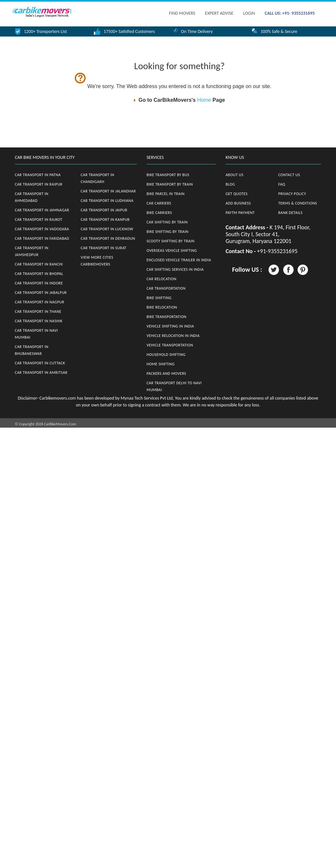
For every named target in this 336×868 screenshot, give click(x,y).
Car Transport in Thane (38, 312)
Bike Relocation (162, 307)
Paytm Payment (240, 213)
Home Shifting (161, 364)
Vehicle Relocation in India (173, 336)
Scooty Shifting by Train (171, 241)
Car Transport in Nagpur (40, 302)
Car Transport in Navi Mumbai (37, 334)
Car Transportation (166, 288)
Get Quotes (237, 194)
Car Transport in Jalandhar (108, 191)
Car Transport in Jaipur (104, 210)
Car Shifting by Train (167, 222)
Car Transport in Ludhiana (107, 201)
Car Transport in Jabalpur (41, 293)
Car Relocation (162, 279)
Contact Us (289, 175)
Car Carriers (159, 203)
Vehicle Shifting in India (170, 326)
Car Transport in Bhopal (39, 274)
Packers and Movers (167, 373)
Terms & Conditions (298, 203)
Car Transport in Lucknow (107, 229)
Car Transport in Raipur (39, 184)
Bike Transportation (167, 317)
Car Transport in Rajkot (39, 220)
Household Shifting (166, 355)
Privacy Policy (292, 194)
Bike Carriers (159, 213)
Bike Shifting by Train (168, 232)
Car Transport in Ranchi (39, 264)
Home (204, 100)
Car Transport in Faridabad (42, 238)
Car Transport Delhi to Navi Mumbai (174, 386)
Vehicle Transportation (170, 345)
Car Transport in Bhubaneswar (32, 350)
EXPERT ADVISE (219, 13)
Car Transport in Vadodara (42, 229)
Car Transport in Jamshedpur (32, 251)
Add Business (238, 203)
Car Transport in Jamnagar (42, 210)
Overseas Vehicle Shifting (172, 251)
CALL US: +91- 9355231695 (290, 13)
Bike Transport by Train (170, 184)
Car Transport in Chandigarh (98, 178)
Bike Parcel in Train (166, 194)
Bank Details (291, 213)
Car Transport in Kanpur (105, 220)
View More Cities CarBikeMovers (97, 261)
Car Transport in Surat (104, 248)
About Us (234, 175)
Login (249, 13)
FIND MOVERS (182, 13)
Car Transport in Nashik (39, 321)
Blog (230, 184)
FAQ (282, 184)
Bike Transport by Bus (168, 175)
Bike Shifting (159, 298)
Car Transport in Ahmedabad (32, 197)
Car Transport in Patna (38, 175)
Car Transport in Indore (39, 283)
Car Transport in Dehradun (108, 238)
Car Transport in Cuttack (40, 363)
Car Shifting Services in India (175, 269)
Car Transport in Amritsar (41, 373)
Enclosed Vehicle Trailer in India (179, 260)
